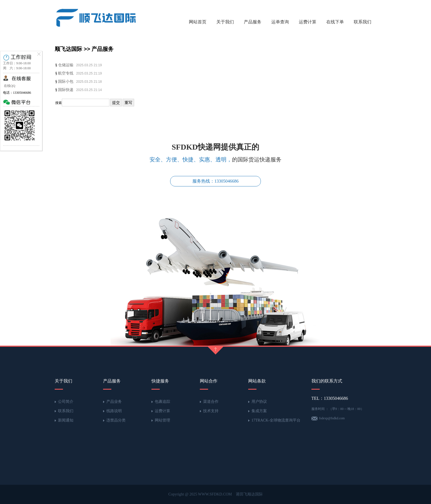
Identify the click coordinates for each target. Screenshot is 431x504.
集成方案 (259, 411)
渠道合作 (211, 402)
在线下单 (335, 22)
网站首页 (198, 22)
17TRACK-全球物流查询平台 (276, 420)
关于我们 (225, 22)
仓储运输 (66, 65)
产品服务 (253, 22)
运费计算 (308, 22)
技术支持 (211, 411)
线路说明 (114, 411)
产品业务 (114, 402)
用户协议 (259, 402)
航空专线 (66, 73)
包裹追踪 (162, 402)
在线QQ (9, 86)
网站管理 (162, 420)
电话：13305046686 (17, 93)
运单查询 (280, 22)
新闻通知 (66, 420)
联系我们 (363, 22)
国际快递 (66, 90)
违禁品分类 (116, 420)
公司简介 (66, 402)
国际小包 (66, 82)
